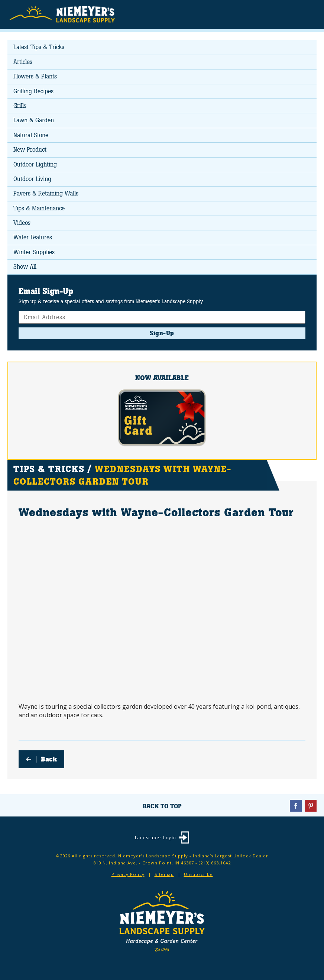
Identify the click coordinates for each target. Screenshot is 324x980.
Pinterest (311, 806)
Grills (20, 106)
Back (49, 759)
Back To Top (162, 806)
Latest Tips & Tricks (39, 47)
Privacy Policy (128, 874)
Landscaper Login (155, 837)
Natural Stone (31, 135)
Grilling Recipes (33, 91)
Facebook (296, 806)
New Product (30, 150)
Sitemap (164, 874)
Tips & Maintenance (39, 208)
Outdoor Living (32, 179)
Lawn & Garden (34, 120)
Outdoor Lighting (35, 164)
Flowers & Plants (35, 76)
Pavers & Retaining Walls (46, 193)
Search (292, 15)
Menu (307, 14)
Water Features (33, 237)
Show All (25, 267)
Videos (22, 223)
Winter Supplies (34, 252)
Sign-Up (162, 333)
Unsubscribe (198, 874)
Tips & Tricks (49, 469)
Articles (23, 62)
